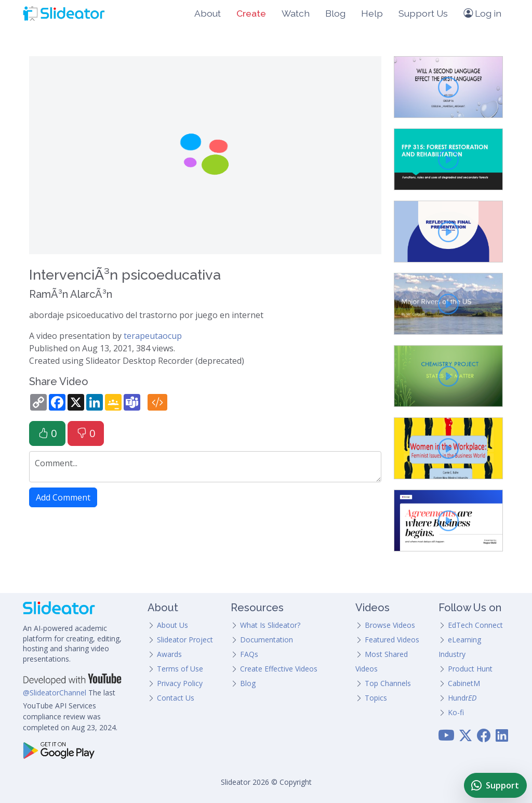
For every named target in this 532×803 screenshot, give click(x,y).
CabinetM (464, 683)
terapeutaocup (153, 336)
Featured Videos (392, 640)
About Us (172, 625)
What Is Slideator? (270, 625)
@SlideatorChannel (55, 693)
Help (372, 13)
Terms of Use (180, 669)
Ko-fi (456, 712)
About (208, 13)
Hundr (462, 698)
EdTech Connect (475, 625)
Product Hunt (470, 669)
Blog (335, 13)
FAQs (249, 654)
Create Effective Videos (279, 669)
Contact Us (176, 698)
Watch (296, 13)
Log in (482, 13)
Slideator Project (185, 640)
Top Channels (388, 683)
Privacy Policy (180, 683)
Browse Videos (390, 625)
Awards (169, 654)
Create (251, 13)
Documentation (267, 640)
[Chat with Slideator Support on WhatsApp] (495, 785)
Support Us (423, 13)
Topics (376, 698)
